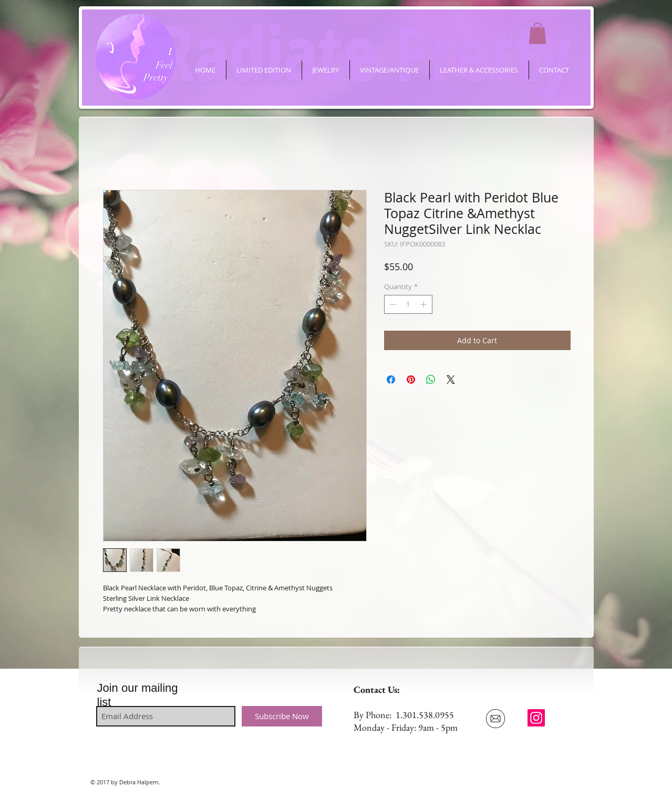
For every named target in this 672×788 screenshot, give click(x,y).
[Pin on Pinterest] (411, 380)
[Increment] (425, 304)
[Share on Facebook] (391, 380)
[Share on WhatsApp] (431, 380)
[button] (537, 33)
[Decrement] (392, 304)
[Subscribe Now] (282, 716)
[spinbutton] (408, 304)
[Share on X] (451, 380)
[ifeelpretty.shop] (536, 718)
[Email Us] (496, 719)
